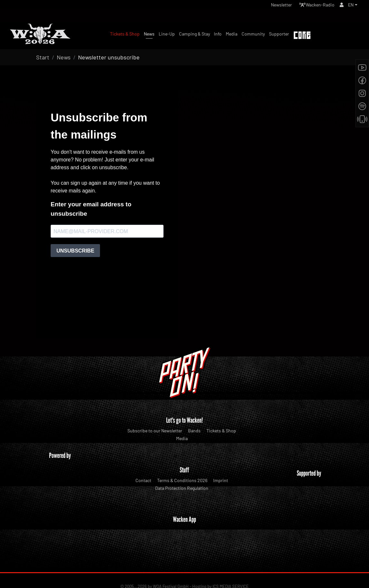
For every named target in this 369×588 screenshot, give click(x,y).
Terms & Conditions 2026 (182, 480)
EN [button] (350, 6)
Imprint (221, 480)
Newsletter (272, 6)
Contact (143, 480)
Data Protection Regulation (182, 488)
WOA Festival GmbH (171, 562)
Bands (194, 431)
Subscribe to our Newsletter (155, 431)
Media (182, 438)
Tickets (342, 36)
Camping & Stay (194, 34)
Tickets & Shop (221, 431)
